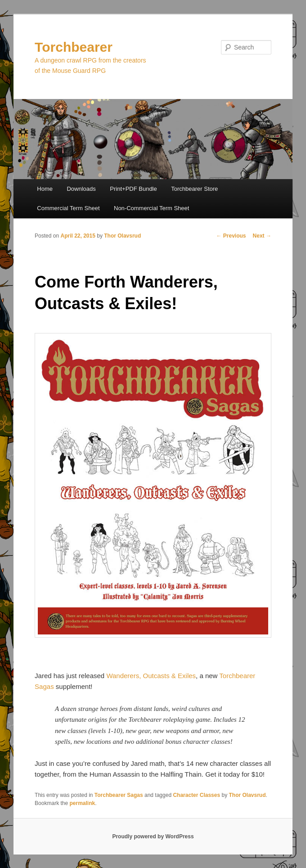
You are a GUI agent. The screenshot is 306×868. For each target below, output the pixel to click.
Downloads (81, 189)
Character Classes (196, 795)
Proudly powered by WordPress (153, 837)
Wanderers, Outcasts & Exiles (151, 676)
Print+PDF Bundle (133, 189)
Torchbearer (74, 47)
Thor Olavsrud (122, 236)
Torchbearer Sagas (119, 795)
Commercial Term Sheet (68, 208)
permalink (82, 803)
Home (45, 189)
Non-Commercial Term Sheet (151, 208)
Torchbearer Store (194, 189)
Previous (231, 236)
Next (262, 236)
